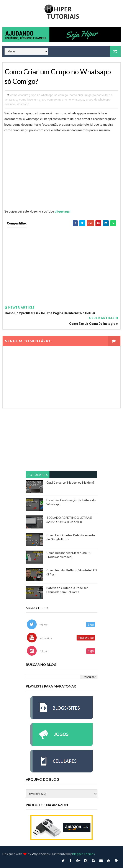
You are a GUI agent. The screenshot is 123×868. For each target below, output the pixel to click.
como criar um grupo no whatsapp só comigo (39, 95)
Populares (38, 475)
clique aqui (63, 211)
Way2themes (41, 854)
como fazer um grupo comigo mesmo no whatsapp (52, 100)
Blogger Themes (84, 854)
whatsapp (23, 104)
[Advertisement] (62, 262)
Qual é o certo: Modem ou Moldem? (70, 482)
